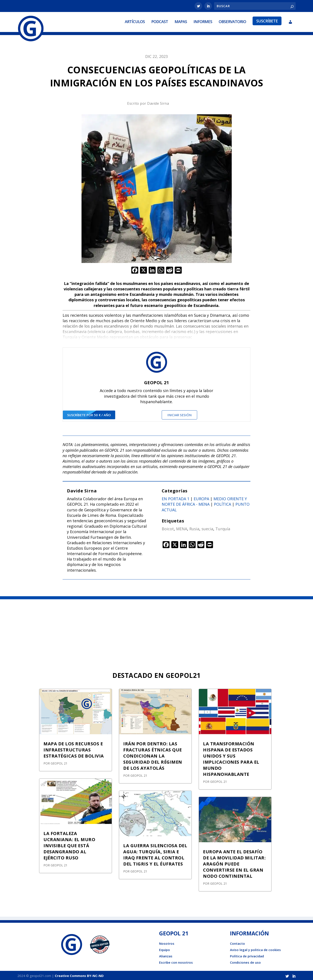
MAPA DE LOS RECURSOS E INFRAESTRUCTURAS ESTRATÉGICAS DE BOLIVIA (74, 749)
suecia (207, 528)
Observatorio (232, 21)
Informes (203, 21)
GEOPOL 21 (59, 762)
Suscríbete (267, 20)
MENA (182, 528)
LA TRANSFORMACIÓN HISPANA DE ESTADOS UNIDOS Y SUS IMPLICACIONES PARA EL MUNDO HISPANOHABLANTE (231, 758)
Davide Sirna (158, 103)
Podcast (160, 21)
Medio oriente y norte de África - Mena (204, 501)
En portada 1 (176, 498)
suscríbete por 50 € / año (89, 414)
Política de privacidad (247, 955)
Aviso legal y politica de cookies (255, 949)
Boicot (168, 528)
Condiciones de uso (245, 961)
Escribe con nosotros (176, 961)
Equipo (165, 949)
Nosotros (167, 943)
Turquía (223, 528)
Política (222, 503)
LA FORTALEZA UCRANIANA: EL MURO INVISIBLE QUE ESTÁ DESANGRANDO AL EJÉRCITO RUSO (69, 845)
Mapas (181, 21)
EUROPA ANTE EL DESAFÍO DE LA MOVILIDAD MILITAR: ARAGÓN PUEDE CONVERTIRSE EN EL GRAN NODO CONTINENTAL (234, 863)
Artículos (135, 21)
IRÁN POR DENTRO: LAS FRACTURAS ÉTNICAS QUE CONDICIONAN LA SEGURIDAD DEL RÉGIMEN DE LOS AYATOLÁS (153, 755)
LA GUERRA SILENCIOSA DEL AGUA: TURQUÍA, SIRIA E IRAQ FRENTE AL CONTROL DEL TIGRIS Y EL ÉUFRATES (155, 854)
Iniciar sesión (179, 414)
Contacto (237, 943)
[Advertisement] (156, 631)
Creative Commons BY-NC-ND (79, 975)
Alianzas (166, 955)
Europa (201, 498)
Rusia (194, 528)
